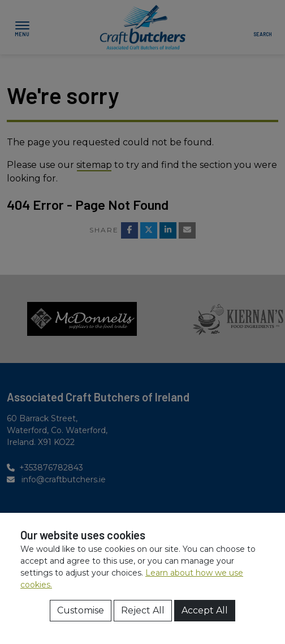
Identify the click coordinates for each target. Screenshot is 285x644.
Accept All (205, 610)
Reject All (143, 610)
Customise (81, 610)
